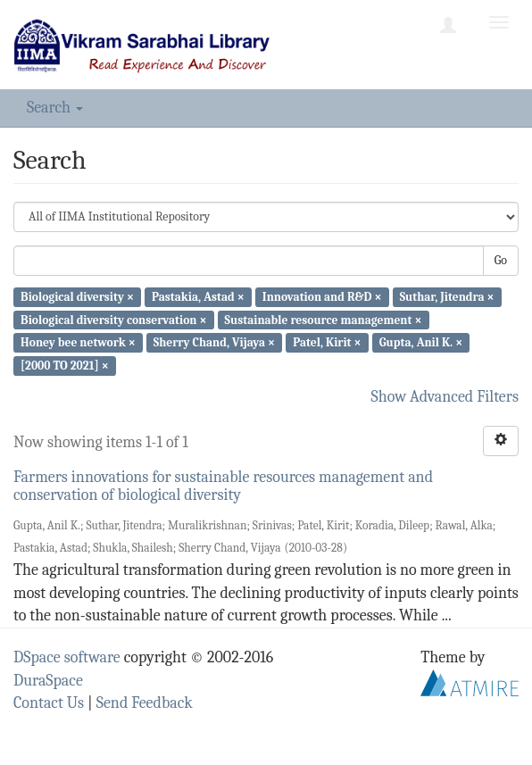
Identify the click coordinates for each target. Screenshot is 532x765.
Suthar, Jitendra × (447, 297)
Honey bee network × (78, 342)
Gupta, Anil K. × (421, 342)
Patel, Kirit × (327, 342)
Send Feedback (145, 703)
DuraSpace (48, 681)
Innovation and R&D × (322, 297)
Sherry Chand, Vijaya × (214, 342)
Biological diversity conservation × (113, 319)
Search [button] (55, 108)
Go (501, 260)
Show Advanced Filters (445, 397)
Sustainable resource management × (324, 319)
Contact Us (49, 703)
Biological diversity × (77, 297)
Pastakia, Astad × (198, 297)
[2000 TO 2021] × (65, 366)
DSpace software (67, 657)
